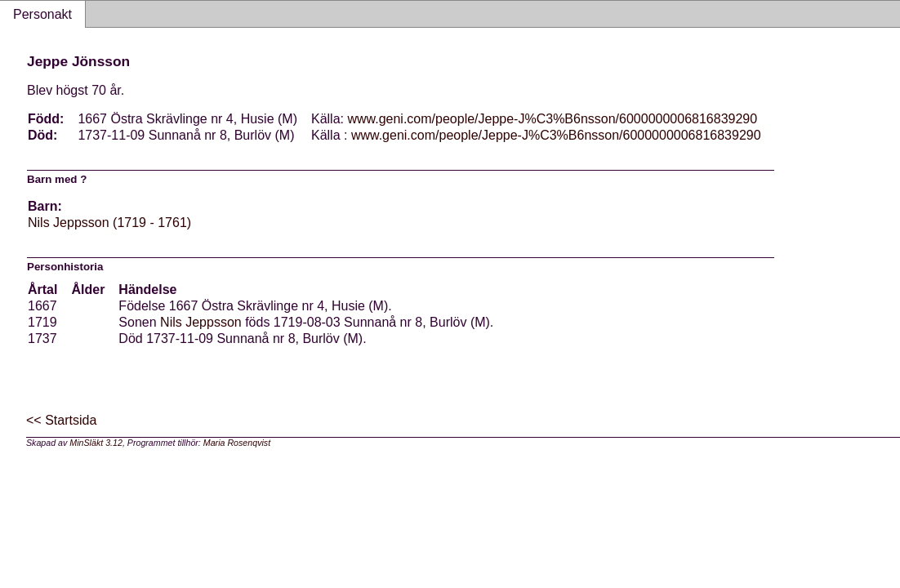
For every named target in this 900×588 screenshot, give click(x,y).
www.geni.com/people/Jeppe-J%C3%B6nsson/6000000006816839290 (552, 119)
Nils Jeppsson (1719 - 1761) (109, 223)
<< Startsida (61, 420)
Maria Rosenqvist (237, 443)
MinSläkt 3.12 (96, 443)
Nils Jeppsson (201, 322)
